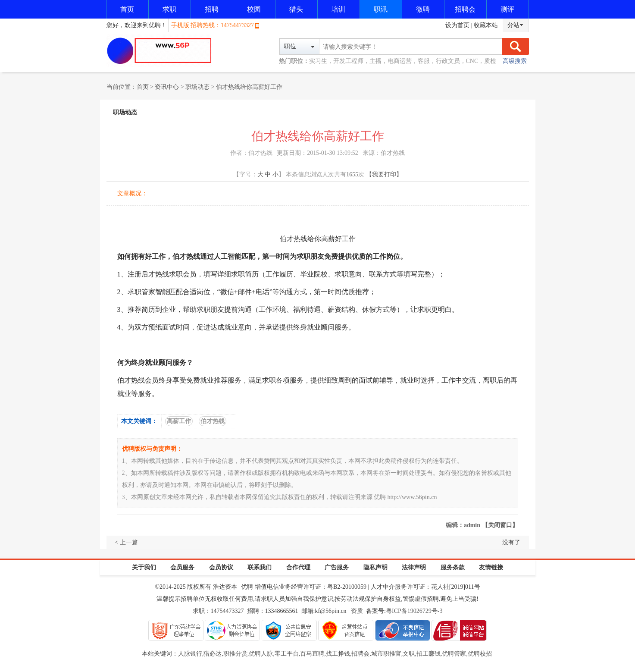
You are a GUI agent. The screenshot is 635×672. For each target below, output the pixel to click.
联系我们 (260, 567)
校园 (254, 9)
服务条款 (453, 567)
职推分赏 (235, 654)
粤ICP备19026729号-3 (414, 611)
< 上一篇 (127, 542)
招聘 (212, 9)
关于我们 (144, 567)
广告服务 (337, 567)
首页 (127, 9)
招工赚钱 (429, 654)
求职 (169, 9)
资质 (357, 611)
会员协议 (221, 567)
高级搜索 (515, 61)
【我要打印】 (384, 174)
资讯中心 (167, 87)
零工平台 (287, 654)
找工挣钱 (338, 654)
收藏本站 (486, 25)
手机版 (180, 25)
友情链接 (491, 567)
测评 (507, 9)
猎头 (296, 9)
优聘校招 (480, 654)
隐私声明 (375, 567)
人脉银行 (190, 654)
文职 (409, 654)
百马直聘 (312, 654)
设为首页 (457, 25)
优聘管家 (454, 654)
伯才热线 (213, 421)
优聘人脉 (261, 654)
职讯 (381, 9)
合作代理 (298, 567)
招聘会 (465, 9)
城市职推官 (386, 654)
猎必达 (213, 654)
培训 (338, 9)
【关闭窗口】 (500, 525)
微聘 (423, 9)
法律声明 (414, 567)
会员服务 (182, 567)
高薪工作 (179, 421)
